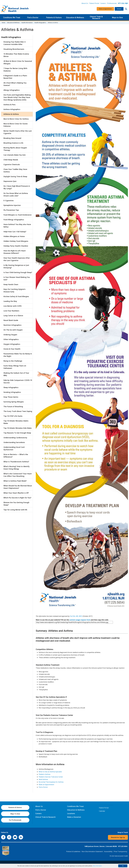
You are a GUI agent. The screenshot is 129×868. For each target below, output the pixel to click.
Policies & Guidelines (73, 851)
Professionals (112, 3)
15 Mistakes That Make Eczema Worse (16, 55)
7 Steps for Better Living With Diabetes (15, 70)
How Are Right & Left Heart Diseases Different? (15, 252)
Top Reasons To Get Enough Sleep (17, 433)
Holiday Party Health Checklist (16, 246)
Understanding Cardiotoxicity (15, 438)
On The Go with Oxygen (13, 330)
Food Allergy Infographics (14, 220)
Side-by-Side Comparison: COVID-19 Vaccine (18, 381)
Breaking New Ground (12, 138)
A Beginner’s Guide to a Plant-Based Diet (15, 77)
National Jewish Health (121, 856)
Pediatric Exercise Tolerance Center (51, 777)
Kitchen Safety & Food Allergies (16, 296)
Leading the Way (10, 301)
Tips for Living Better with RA (15, 510)
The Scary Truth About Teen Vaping (18, 411)
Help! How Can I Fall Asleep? (15, 232)
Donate (119, 9)
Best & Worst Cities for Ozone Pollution (16, 125)
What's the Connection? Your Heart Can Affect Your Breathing (18, 475)
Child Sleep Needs (11, 160)
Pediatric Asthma (44, 774)
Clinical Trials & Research (96, 18)
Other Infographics (11, 339)
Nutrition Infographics (12, 325)
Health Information (27, 23)
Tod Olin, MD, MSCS (76, 616)
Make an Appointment (105, 9)
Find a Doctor (33, 18)
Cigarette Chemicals (12, 164)
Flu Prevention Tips (11, 210)
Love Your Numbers (11, 311)
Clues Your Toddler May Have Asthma (15, 170)
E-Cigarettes (9, 200)
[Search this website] (126, 9)
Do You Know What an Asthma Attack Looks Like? (16, 194)
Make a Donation (74, 817)
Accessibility (108, 851)
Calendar (102, 811)
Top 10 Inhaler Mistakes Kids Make (18, 428)
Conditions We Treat (12, 18)
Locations (71, 813)
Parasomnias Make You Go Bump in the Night (18, 355)
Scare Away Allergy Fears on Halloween (15, 367)
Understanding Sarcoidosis (14, 442)
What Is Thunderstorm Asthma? (16, 462)
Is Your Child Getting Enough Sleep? (18, 272)
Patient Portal (94, 3)
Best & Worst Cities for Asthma (16, 119)
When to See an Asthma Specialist (50, 772)
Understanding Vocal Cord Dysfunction (14, 448)
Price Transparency (120, 851)
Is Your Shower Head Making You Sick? (17, 278)
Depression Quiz (10, 181)
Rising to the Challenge (13, 361)
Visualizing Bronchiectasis (14, 49)
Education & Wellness (75, 18)
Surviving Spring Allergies (14, 402)
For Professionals (15, 820)
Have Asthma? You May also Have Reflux (17, 226)
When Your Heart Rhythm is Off (16, 493)
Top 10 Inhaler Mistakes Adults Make (16, 422)
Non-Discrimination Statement (92, 851)
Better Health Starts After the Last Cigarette (18, 132)
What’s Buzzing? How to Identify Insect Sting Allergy (17, 468)
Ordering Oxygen (10, 335)
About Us (85, 3)
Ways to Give (117, 18)
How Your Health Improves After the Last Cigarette (17, 259)
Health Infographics (40, 23)
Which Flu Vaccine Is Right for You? (17, 498)
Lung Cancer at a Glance (13, 316)
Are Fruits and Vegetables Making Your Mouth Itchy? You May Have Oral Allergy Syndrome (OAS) (17, 97)
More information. (97, 866)
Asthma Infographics (12, 109)
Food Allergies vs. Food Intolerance (17, 215)
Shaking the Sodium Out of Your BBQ (16, 374)
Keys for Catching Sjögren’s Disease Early (14, 290)
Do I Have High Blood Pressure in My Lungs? (17, 187)
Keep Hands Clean (11, 284)
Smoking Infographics (12, 392)
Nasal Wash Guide (11, 320)
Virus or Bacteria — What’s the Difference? (16, 456)
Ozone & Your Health (12, 349)
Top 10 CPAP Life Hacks (13, 416)
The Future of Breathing (13, 406)
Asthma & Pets (9, 105)
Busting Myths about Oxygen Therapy (15, 149)
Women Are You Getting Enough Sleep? (16, 504)
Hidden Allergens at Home (14, 236)
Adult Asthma (43, 779)
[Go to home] (15, 9)
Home (4, 23)
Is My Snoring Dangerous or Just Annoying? (16, 266)
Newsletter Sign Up (118, 837)
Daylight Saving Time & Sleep (15, 176)
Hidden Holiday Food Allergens (16, 241)
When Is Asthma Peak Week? (15, 481)
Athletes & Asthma (11, 114)
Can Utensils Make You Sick (15, 155)
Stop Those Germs (11, 397)
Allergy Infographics (12, 90)
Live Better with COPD (12, 306)
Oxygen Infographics (12, 344)
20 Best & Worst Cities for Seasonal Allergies (18, 62)
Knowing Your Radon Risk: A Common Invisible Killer (15, 43)
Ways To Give (15, 814)
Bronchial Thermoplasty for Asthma (51, 782)
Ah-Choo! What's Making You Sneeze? (15, 84)
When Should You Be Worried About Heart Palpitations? (18, 487)
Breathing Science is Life (13, 143)
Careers (103, 3)
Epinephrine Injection (12, 205)
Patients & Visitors (54, 18)
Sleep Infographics (11, 387)
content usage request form (80, 620)
